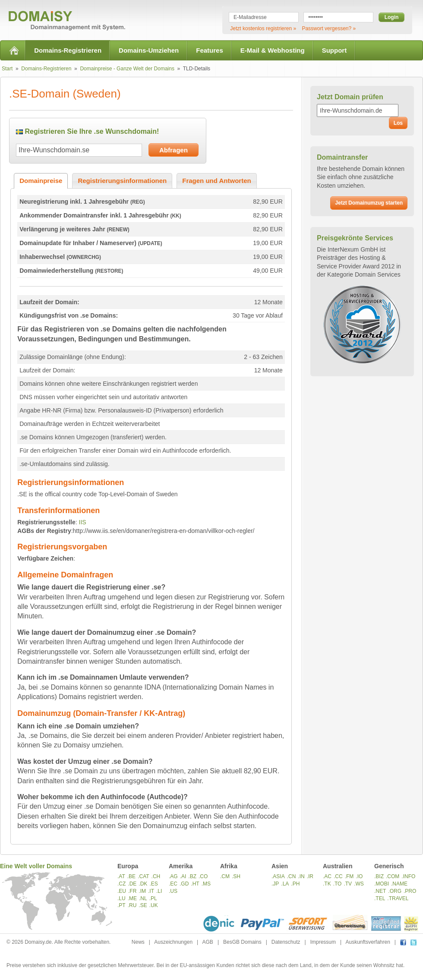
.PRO (410, 891)
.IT (151, 891)
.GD (184, 884)
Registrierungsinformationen (122, 181)
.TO (338, 884)
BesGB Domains (242, 942)
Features (210, 50)
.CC (338, 876)
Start (7, 69)
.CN (292, 876)
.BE (131, 876)
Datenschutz (286, 942)
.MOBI (382, 884)
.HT (195, 884)
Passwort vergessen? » (329, 28)
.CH (156, 876)
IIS (83, 522)
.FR (132, 891)
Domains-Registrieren (68, 50)
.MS (206, 884)
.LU (122, 898)
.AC (327, 876)
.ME (132, 898)
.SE (143, 905)
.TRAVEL (398, 898)
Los (398, 123)
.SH (236, 876)
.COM (393, 876)
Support (335, 50)
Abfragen (174, 150)
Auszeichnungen (173, 942)
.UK (154, 905)
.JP (275, 884)
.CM (225, 876)
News (138, 942)
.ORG (395, 891)
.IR (310, 876)
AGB (208, 942)
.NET (380, 891)
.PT (122, 905)
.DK (143, 884)
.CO (203, 876)
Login (392, 17)
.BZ (192, 876)
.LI (159, 891)
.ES (153, 884)
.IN (301, 876)
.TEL (380, 898)
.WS (359, 884)
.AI (183, 876)
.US (173, 891)
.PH (295, 884)
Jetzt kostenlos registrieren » (263, 28)
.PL (153, 898)
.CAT (143, 876)
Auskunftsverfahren (368, 942)
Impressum (323, 942)
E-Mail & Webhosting (273, 50)
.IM (142, 891)
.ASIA (278, 876)
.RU (132, 905)
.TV (348, 884)
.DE (132, 884)
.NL (143, 898)
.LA (285, 884)
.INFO (408, 876)
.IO (359, 876)
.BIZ (379, 876)
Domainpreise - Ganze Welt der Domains (127, 69)
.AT (121, 876)
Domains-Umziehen (149, 50)
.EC (173, 884)
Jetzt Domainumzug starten (369, 203)
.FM (349, 876)
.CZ (122, 884)
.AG (173, 876)
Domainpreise (41, 181)
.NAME (399, 884)
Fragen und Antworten (216, 181)
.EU (122, 891)
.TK (327, 884)
